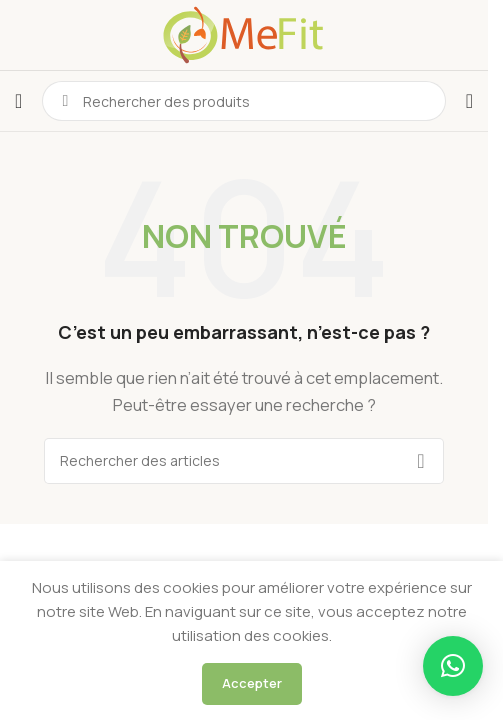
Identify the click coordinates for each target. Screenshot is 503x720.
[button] (453, 666)
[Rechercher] (244, 461)
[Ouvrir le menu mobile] (18, 101)
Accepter (252, 683)
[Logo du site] (244, 33)
